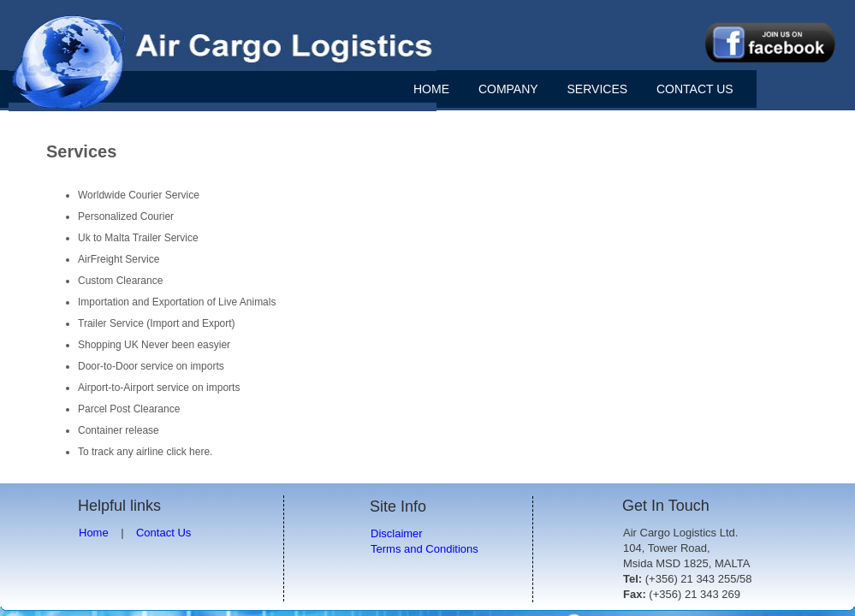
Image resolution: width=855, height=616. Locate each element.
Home (94, 533)
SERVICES (598, 89)
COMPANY (508, 89)
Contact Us (163, 533)
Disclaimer (397, 533)
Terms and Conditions (425, 549)
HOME (431, 89)
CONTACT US (695, 89)
